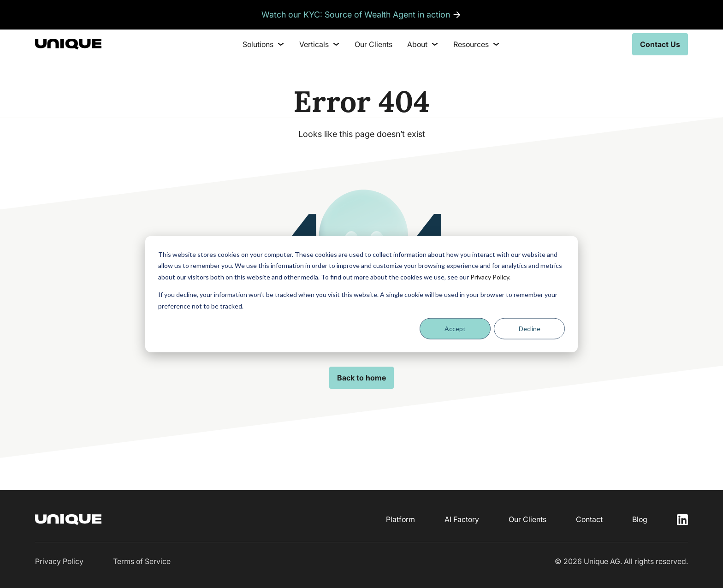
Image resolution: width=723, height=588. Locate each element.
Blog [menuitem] (640, 519)
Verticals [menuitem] (320, 44)
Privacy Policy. (490, 276)
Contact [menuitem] (589, 519)
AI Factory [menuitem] (462, 519)
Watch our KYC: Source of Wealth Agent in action (356, 15)
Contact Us (660, 44)
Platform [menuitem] (400, 519)
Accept (455, 329)
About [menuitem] (423, 44)
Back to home (361, 378)
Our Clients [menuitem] (373, 44)
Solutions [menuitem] (264, 44)
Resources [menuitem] (477, 44)
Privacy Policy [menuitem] (59, 561)
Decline (530, 329)
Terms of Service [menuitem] (142, 561)
